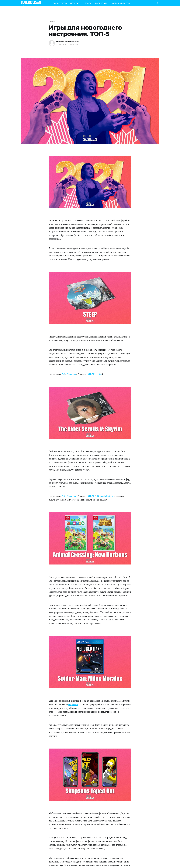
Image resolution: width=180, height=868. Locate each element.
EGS (100, 374)
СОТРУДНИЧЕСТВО (120, 3)
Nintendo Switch (105, 496)
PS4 (63, 374)
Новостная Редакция (67, 42)
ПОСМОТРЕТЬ (60, 3)
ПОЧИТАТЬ (76, 3)
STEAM (91, 374)
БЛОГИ (88, 3)
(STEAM (91, 496)
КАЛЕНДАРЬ (101, 3)
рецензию (73, 704)
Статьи (52, 22)
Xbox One (72, 374)
